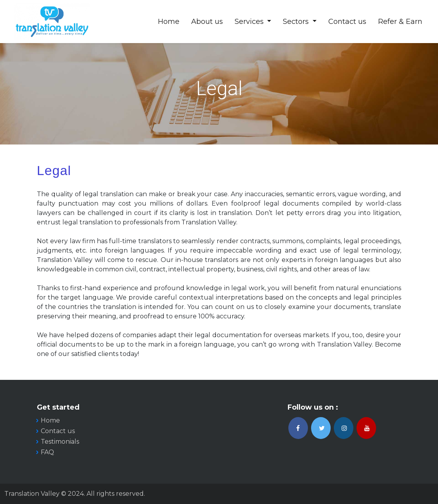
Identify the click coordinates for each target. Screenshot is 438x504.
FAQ (47, 452)
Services (250, 22)
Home (169, 22)
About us (207, 22)
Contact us (347, 22)
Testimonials (60, 442)
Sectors (297, 22)
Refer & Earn (400, 22)
